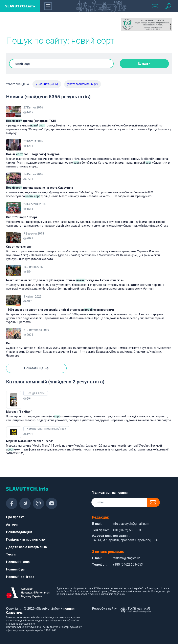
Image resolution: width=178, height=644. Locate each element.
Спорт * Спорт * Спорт (22, 217)
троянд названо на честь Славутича (40, 188)
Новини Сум (15, 569)
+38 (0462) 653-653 (127, 530)
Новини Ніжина (18, 562)
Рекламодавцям (19, 532)
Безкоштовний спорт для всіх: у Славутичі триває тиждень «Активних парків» (65, 280)
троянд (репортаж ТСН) (31, 121)
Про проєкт (15, 517)
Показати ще (36, 369)
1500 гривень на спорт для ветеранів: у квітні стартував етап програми (60, 310)
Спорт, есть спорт (19, 247)
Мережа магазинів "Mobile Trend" (30, 441)
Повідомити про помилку (26, 539)
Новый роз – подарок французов (33, 154)
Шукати (144, 64)
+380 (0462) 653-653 (128, 565)
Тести (11, 554)
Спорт (10, 343)
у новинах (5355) (47, 84)
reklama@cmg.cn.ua (126, 558)
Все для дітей (36, 393)
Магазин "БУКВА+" (19, 412)
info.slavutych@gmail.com (131, 524)
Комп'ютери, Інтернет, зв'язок (46, 429)
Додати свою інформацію (26, 547)
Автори (12, 525)
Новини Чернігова (20, 577)
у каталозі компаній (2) (83, 84)
